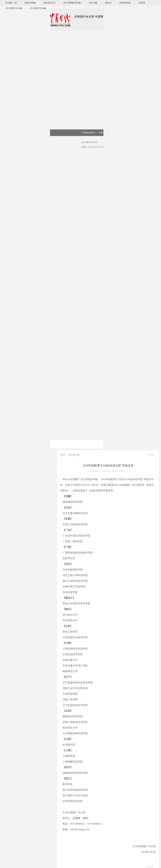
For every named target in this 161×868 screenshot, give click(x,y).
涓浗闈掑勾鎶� (14, 8)
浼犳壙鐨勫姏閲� (72, 3)
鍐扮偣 (108, 3)
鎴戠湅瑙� (30, 3)
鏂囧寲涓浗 (49, 3)
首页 (63, 455)
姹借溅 (142, 3)
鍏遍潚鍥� (125, 3)
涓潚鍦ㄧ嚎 (11, 3)
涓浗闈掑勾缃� (38, 8)
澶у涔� (93, 3)
